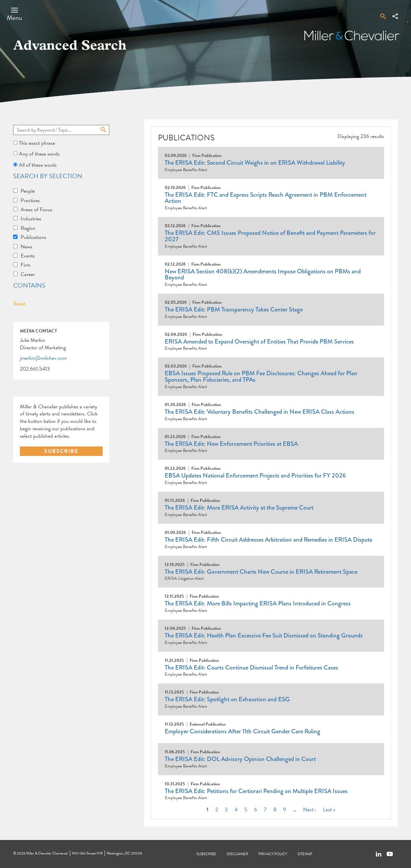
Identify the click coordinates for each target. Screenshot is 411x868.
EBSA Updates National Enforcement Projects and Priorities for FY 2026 (255, 476)
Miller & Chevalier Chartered (47, 853)
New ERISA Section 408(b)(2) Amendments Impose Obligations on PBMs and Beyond (263, 275)
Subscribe (206, 854)
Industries (31, 219)
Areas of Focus (36, 210)
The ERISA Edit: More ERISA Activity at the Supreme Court (239, 508)
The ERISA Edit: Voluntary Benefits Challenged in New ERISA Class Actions (259, 412)
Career (28, 274)
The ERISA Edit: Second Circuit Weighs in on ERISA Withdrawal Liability (255, 163)
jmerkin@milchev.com (43, 358)
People (28, 191)
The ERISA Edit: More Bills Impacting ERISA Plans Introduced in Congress (258, 603)
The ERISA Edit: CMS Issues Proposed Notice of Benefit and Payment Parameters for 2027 (270, 236)
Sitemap (305, 854)
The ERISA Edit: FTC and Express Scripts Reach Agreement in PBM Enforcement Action (266, 198)
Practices (30, 200)
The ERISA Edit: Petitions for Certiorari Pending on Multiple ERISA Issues (256, 791)
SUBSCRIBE (61, 451)
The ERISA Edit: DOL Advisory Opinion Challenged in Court (240, 759)
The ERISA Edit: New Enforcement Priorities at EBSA (231, 444)
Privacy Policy (273, 854)
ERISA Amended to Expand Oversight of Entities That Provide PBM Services (259, 342)
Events (28, 256)
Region (28, 228)
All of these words (38, 165)
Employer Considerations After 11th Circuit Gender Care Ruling (242, 731)
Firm (25, 265)
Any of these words (39, 154)
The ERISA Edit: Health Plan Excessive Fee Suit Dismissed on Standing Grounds (264, 635)
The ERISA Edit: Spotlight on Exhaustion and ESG (227, 699)
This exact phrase (37, 143)
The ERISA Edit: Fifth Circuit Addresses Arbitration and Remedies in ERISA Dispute (268, 540)
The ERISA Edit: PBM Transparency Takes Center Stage (234, 309)
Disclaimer (237, 854)
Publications (33, 237)
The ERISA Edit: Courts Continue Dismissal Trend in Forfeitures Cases (251, 668)
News (26, 247)
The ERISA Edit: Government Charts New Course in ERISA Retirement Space (261, 572)
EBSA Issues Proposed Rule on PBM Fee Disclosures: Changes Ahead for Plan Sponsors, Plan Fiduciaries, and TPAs (261, 376)
